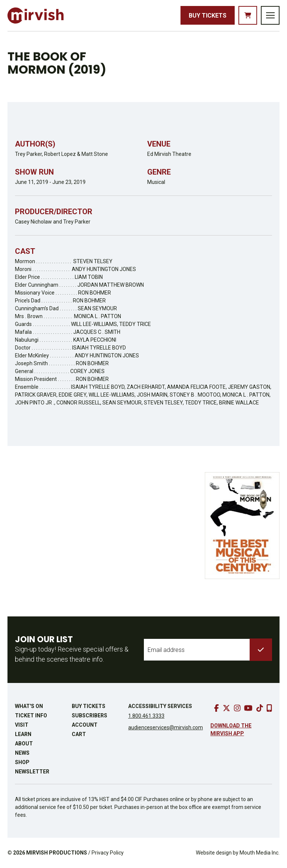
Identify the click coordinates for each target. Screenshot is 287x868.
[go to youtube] (248, 708)
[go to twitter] (226, 708)
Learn (23, 734)
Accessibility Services (160, 706)
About (24, 744)
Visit (22, 725)
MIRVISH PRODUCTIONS (57, 853)
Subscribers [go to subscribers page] (90, 715)
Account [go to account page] (85, 725)
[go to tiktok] (260, 708)
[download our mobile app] (269, 708)
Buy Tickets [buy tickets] (208, 16)
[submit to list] (261, 650)
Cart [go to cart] (79, 734)
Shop (22, 762)
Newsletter (32, 772)
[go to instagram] (237, 708)
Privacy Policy (108, 853)
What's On (29, 706)
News (22, 753)
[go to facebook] (217, 708)
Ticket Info (31, 715)
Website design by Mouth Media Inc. (238, 853)
